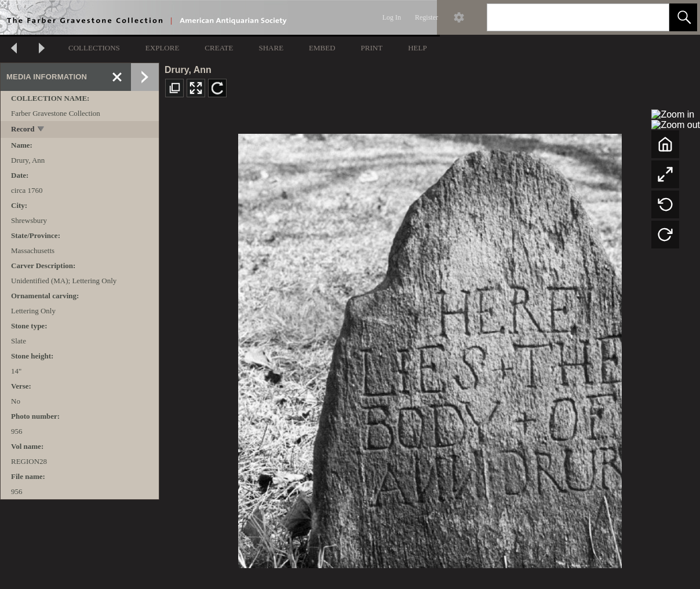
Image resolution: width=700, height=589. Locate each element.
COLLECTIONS (94, 48)
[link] (651, 17)
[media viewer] (430, 348)
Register (426, 17)
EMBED (322, 48)
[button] (683, 17)
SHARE (271, 48)
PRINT (372, 48)
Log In (392, 17)
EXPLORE (163, 48)
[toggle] (41, 130)
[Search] (564, 17)
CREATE (219, 48)
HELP (418, 48)
